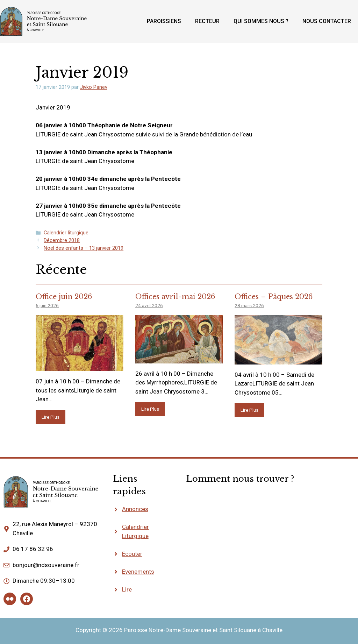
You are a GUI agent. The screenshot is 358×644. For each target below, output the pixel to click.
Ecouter (132, 554)
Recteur (207, 21)
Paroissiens (164, 21)
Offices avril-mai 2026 (175, 297)
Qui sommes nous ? (261, 21)
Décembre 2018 (62, 240)
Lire (127, 589)
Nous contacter (327, 21)
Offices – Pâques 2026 (274, 297)
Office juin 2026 (64, 297)
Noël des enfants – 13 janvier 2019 (84, 248)
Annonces (135, 509)
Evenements (138, 572)
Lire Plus (51, 417)
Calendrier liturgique (66, 233)
